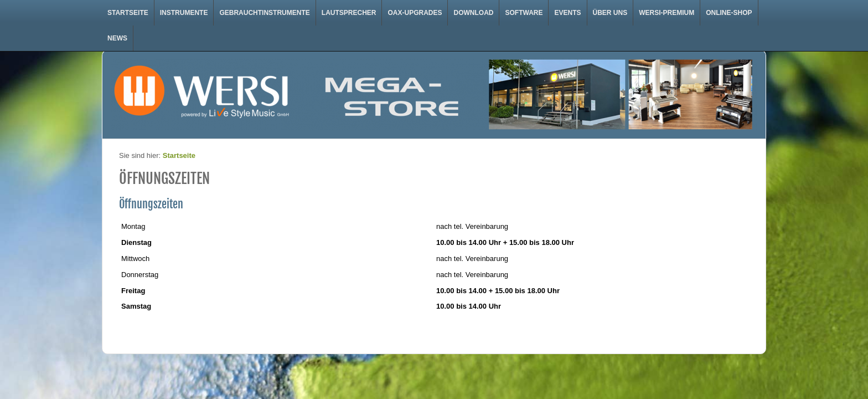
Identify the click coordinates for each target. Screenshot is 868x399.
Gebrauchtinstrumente (264, 13)
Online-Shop (729, 13)
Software (524, 13)
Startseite (128, 13)
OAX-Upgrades (415, 13)
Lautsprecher (349, 13)
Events (567, 13)
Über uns (610, 13)
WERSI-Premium (666, 13)
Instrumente (184, 13)
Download (473, 13)
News (117, 38)
